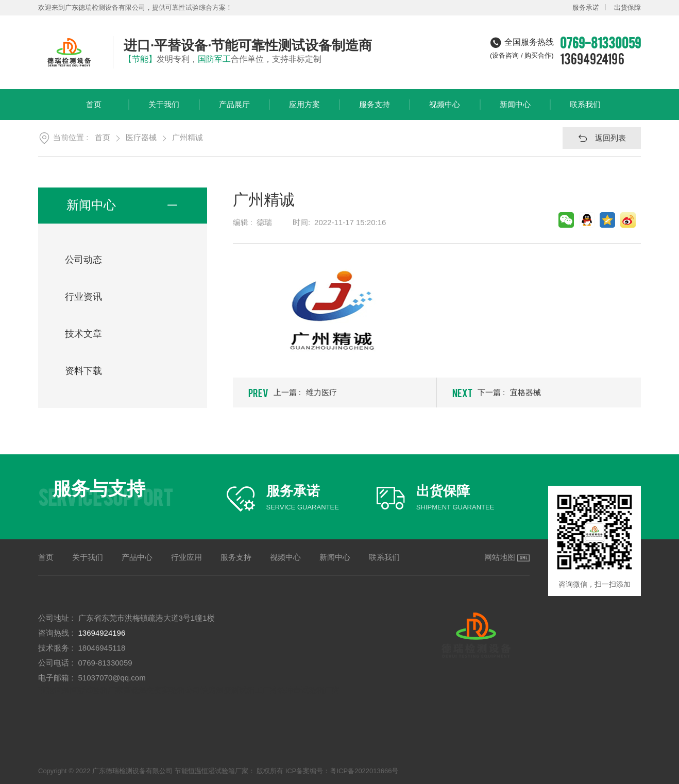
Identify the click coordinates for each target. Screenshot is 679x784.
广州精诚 (188, 137)
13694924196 (592, 58)
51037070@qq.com (112, 678)
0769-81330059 (105, 663)
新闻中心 (515, 110)
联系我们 (585, 110)
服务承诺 (586, 7)
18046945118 (102, 648)
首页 (94, 110)
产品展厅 (234, 110)
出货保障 (627, 7)
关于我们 (164, 110)
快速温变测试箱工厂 (235, 690)
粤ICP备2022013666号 (364, 771)
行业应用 (186, 557)
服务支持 (375, 110)
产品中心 (137, 557)
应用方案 (304, 110)
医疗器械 (141, 137)
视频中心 (445, 110)
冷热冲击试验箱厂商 (305, 690)
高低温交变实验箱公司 (162, 690)
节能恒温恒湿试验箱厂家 (81, 690)
